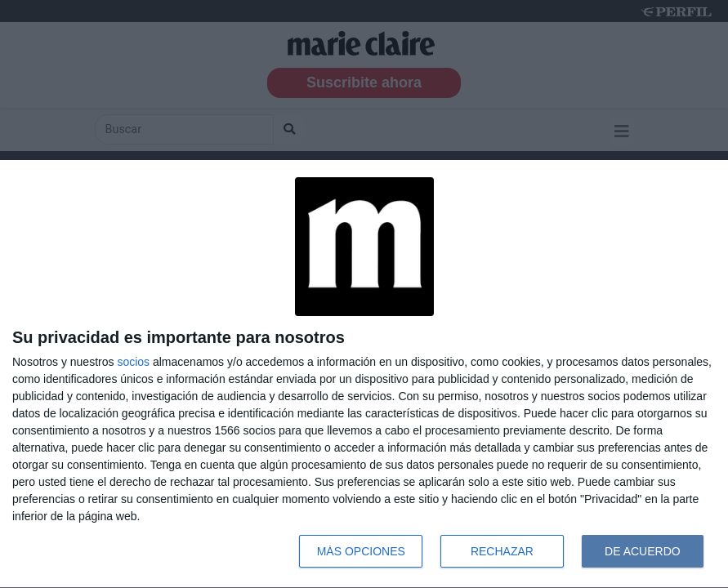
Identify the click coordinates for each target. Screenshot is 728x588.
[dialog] (364, 374)
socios (133, 362)
